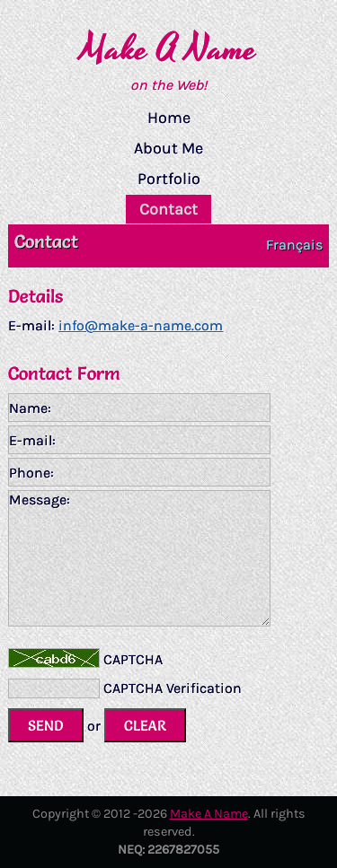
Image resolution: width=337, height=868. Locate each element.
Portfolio (169, 179)
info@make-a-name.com (141, 325)
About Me (168, 148)
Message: (139, 558)
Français (294, 245)
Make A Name (169, 50)
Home (169, 118)
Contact (168, 209)
